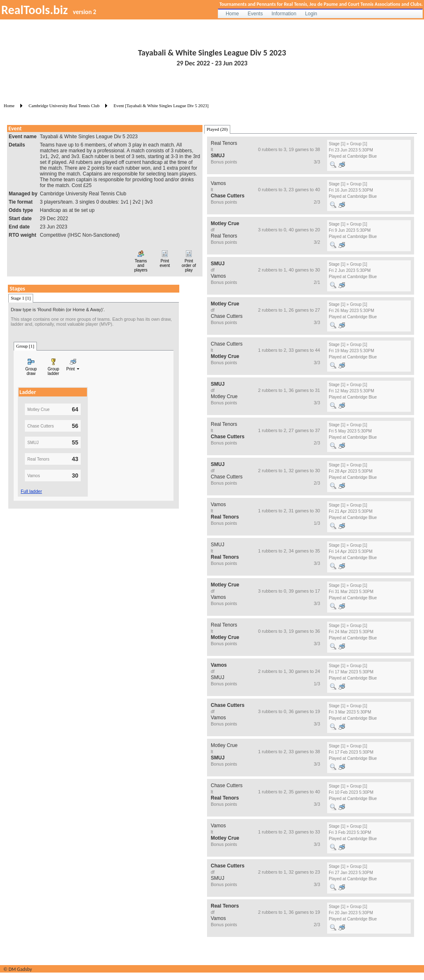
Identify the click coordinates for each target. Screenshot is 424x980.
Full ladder (31, 491)
